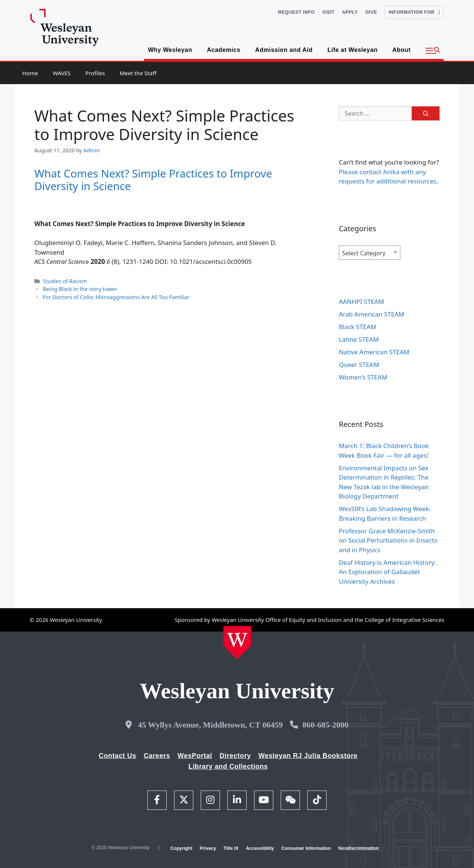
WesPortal (195, 756)
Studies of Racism (65, 281)
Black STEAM (358, 327)
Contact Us (118, 756)
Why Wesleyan (170, 50)
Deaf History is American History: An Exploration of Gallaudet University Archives (388, 572)
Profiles (95, 73)
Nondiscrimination (358, 848)
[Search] (426, 113)
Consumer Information (306, 848)
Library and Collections (228, 766)
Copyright (181, 848)
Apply (350, 12)
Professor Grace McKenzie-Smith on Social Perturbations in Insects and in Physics (388, 540)
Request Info (296, 12)
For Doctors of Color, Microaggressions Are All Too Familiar (116, 297)
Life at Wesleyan (352, 50)
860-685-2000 (325, 725)
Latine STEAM (359, 339)
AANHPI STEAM (361, 302)
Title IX (231, 848)
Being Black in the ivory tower (80, 289)
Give (371, 12)
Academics (224, 50)
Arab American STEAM (372, 314)
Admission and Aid (284, 50)
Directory (235, 756)
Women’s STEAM (363, 377)
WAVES (62, 73)
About (402, 50)
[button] (433, 51)
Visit (328, 12)
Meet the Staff (138, 73)
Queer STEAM (359, 365)
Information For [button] (414, 12)
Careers (157, 756)
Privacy (208, 848)
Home (30, 73)
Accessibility (260, 848)
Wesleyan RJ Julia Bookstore (308, 756)
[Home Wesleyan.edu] (237, 643)
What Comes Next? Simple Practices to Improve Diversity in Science (153, 180)
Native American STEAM (374, 352)
